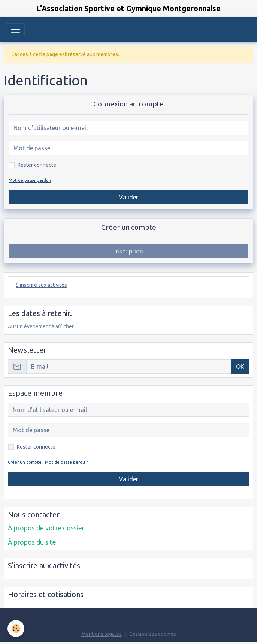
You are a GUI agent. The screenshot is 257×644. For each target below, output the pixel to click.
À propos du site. (33, 542)
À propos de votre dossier (46, 528)
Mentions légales (102, 634)
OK (240, 367)
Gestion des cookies (153, 634)
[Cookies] (16, 628)
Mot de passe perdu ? (30, 180)
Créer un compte (25, 462)
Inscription (129, 251)
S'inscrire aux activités (41, 285)
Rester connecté (37, 165)
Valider (128, 197)
